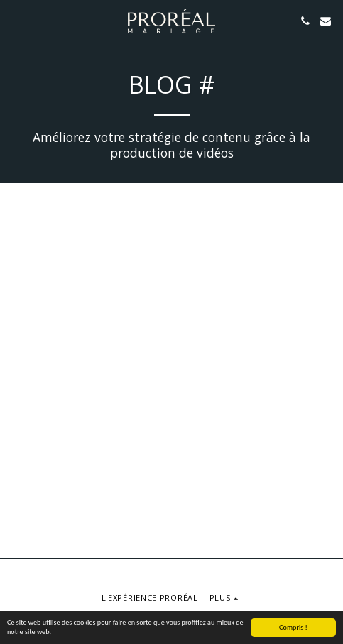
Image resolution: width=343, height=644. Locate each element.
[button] (16, 20)
